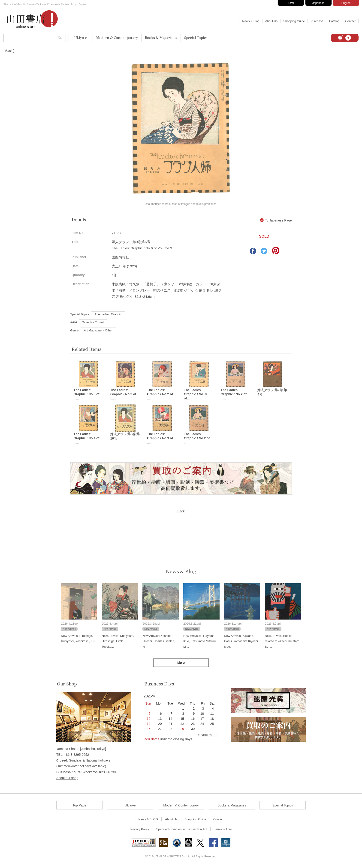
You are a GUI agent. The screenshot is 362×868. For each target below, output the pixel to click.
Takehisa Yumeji (93, 322)
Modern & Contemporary (117, 38)
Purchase (317, 21)
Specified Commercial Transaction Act (182, 830)
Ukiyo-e (81, 38)
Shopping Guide (294, 21)
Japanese (318, 3)
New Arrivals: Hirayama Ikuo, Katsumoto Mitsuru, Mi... (200, 642)
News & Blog (251, 21)
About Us (271, 21)
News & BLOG (148, 820)
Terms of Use (223, 830)
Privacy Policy (140, 830)
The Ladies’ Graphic (108, 314)
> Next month (208, 735)
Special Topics (196, 38)
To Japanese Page (276, 220)
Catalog (334, 21)
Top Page (79, 806)
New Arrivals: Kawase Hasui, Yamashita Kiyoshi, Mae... (241, 642)
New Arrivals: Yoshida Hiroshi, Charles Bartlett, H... (159, 642)
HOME (291, 3)
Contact (350, 21)
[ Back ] (9, 51)
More (181, 663)
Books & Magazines (161, 38)
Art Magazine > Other (98, 330)
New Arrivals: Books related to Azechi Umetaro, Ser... (282, 642)
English (346, 3)
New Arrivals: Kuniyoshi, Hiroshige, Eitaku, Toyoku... (118, 642)
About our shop (67, 779)
